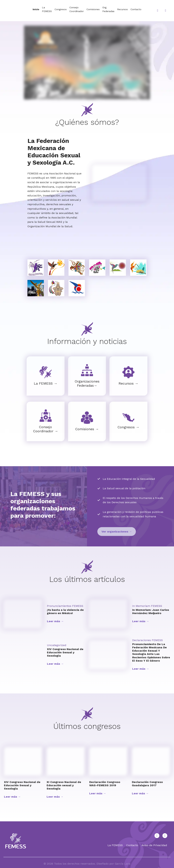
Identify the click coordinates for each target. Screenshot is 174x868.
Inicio (36, 9)
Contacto (136, 9)
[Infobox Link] (46, 376)
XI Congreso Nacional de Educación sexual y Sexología (64, 785)
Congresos (61, 9)
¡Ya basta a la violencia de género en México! (65, 611)
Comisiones (93, 9)
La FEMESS (47, 9)
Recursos (122, 9)
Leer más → (55, 621)
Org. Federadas (108, 9)
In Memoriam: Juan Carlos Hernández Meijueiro (151, 611)
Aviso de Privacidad (154, 845)
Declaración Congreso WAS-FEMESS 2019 (105, 784)
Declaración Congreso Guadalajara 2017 (147, 784)
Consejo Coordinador (77, 9)
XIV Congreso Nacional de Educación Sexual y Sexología (65, 652)
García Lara (123, 864)
